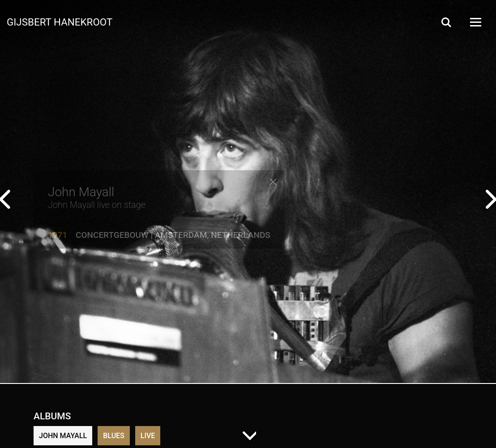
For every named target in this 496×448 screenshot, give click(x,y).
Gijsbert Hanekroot (60, 22)
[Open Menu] (475, 22)
